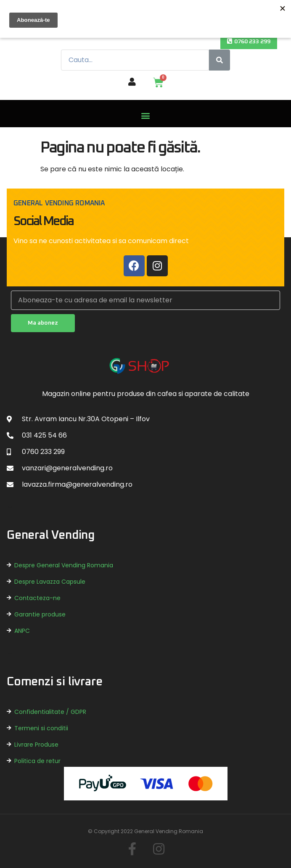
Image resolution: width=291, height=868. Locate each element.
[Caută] (220, 60)
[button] (249, 42)
